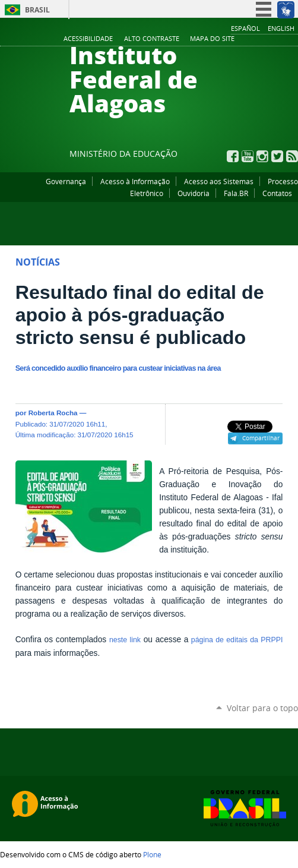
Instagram (262, 156)
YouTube (248, 156)
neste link (125, 640)
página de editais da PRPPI (235, 640)
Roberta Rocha (53, 413)
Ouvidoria (194, 193)
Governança (66, 181)
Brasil (37, 10)
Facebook (233, 156)
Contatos (277, 193)
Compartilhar (261, 438)
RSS (292, 156)
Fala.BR (236, 193)
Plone (152, 854)
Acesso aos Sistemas (219, 181)
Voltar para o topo (262, 708)
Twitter (277, 156)
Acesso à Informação (135, 181)
